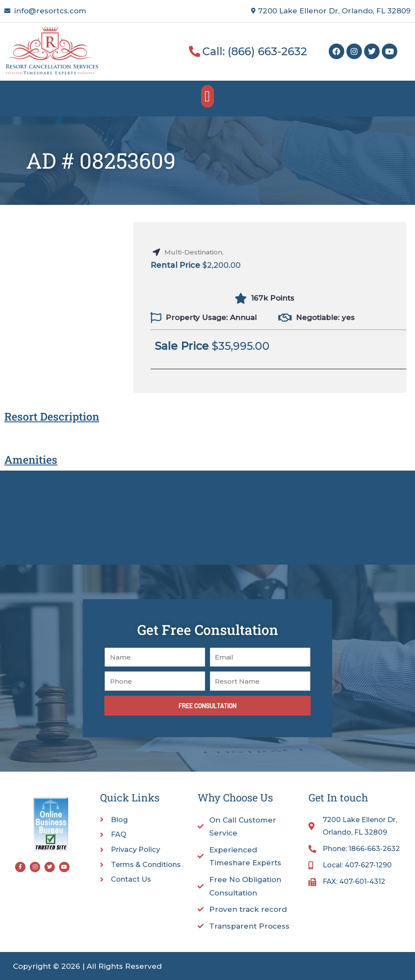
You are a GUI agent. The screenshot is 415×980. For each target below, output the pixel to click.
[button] (207, 96)
